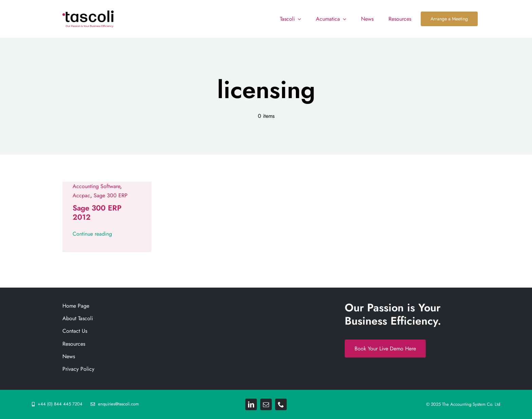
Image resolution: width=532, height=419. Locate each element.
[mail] (266, 404)
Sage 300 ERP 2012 (97, 212)
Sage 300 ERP (111, 195)
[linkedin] (251, 404)
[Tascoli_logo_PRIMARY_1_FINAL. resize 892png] (88, 13)
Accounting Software (96, 186)
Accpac (81, 195)
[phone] (281, 404)
